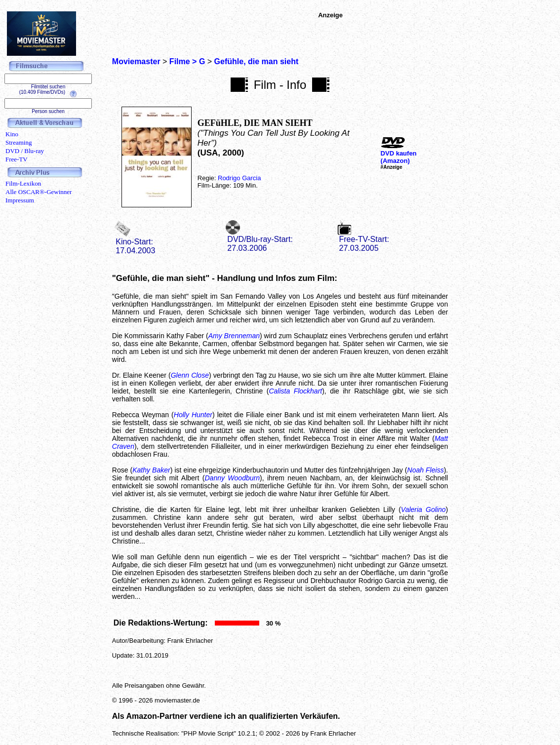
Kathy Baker (151, 470)
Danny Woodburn (232, 478)
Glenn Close (190, 375)
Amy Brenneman (234, 336)
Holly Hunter (193, 415)
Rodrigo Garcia (239, 178)
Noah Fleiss (426, 470)
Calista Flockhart (295, 391)
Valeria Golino (423, 510)
